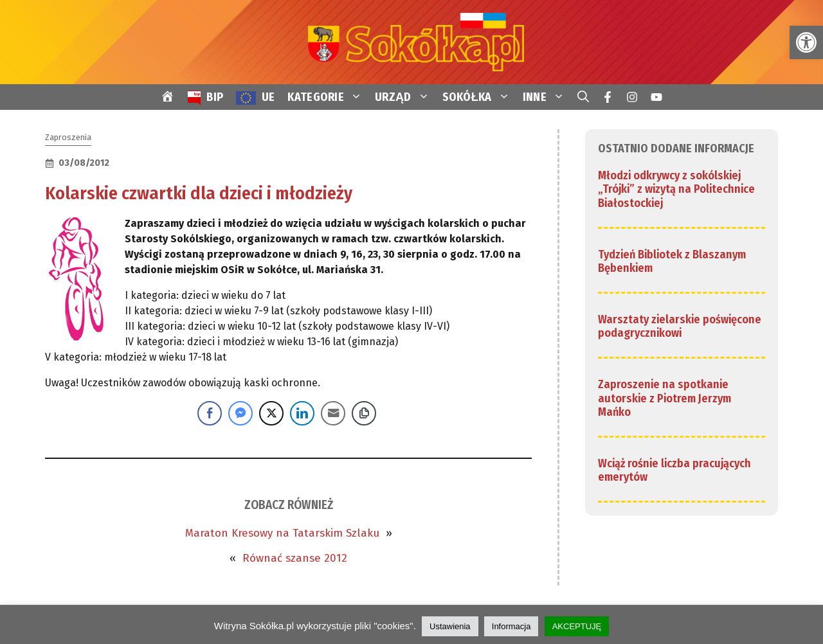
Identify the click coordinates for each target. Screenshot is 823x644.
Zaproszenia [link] (68, 137)
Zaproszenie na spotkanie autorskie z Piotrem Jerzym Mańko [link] (665, 398)
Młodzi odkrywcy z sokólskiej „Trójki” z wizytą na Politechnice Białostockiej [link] (676, 189)
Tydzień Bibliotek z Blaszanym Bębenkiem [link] (672, 262)
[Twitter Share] (271, 413)
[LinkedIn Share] (302, 413)
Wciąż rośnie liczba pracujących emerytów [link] (674, 470)
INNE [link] (547, 97)
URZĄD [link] (405, 97)
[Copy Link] (364, 413)
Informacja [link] (511, 626)
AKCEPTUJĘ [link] (577, 626)
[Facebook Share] (210, 413)
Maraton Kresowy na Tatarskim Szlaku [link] (282, 533)
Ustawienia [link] (450, 626)
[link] (806, 42)
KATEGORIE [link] (328, 97)
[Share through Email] (333, 413)
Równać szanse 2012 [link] (295, 558)
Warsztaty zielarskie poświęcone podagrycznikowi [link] (680, 326)
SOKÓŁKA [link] (479, 97)
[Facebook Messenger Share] (240, 413)
